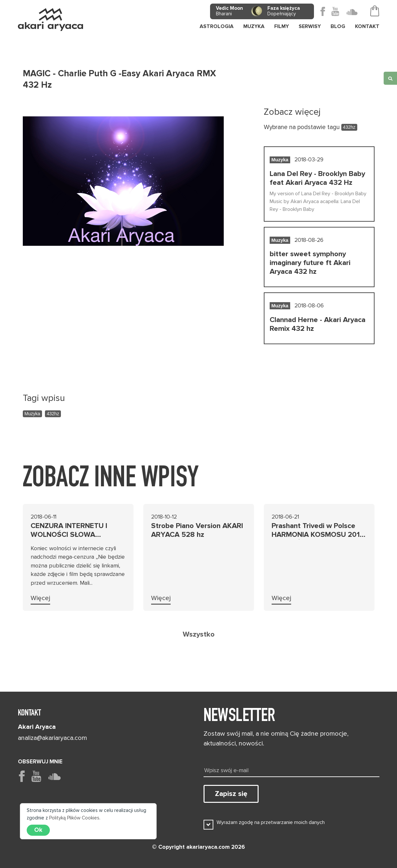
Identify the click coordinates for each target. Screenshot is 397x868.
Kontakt (367, 26)
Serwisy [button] (310, 26)
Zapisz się (231, 794)
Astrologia (217, 26)
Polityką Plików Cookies (74, 818)
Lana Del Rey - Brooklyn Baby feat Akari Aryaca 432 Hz (317, 178)
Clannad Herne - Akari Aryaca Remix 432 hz (318, 324)
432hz (53, 414)
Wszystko (199, 634)
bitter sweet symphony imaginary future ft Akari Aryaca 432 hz (310, 263)
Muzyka (32, 414)
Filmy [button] (282, 26)
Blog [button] (338, 26)
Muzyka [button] (254, 26)
